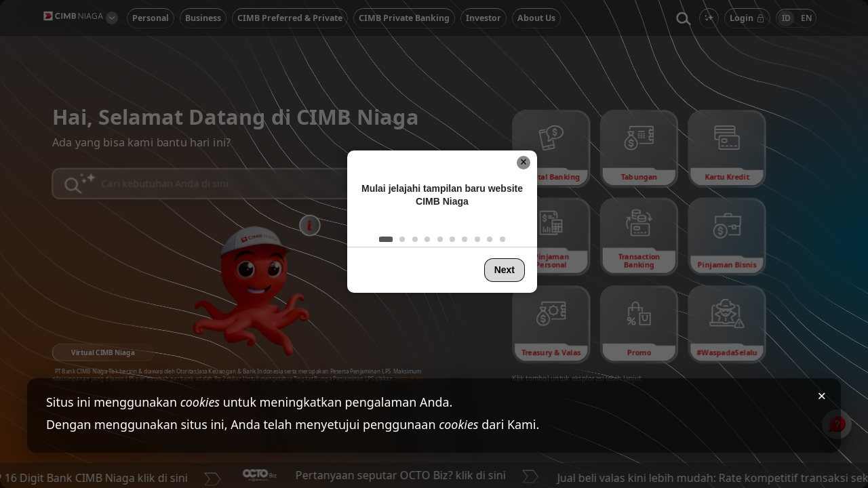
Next (505, 270)
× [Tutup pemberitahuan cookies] (822, 395)
